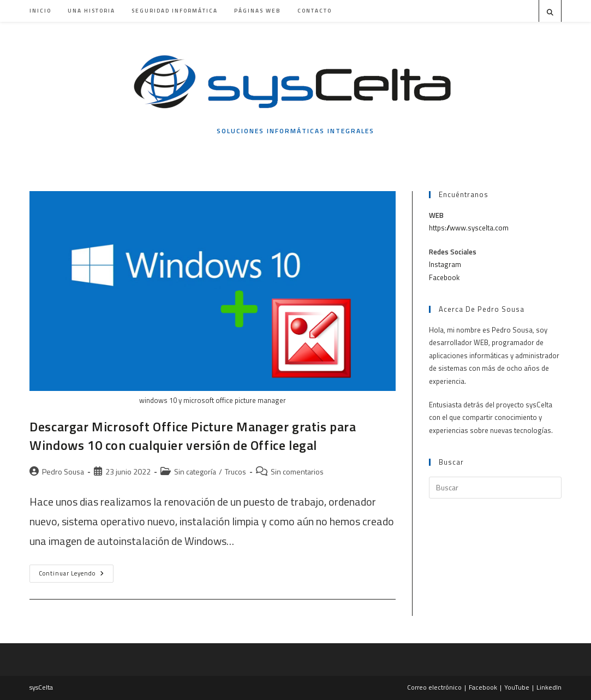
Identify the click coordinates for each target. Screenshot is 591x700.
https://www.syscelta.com (469, 228)
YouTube (517, 687)
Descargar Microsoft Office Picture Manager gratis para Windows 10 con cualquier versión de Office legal (193, 436)
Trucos (235, 471)
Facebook (444, 277)
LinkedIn (549, 687)
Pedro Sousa (63, 471)
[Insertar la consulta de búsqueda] (495, 488)
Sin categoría (195, 471)
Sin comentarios (297, 471)
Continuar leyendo (76, 575)
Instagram (445, 264)
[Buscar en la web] (550, 13)
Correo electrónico (434, 687)
